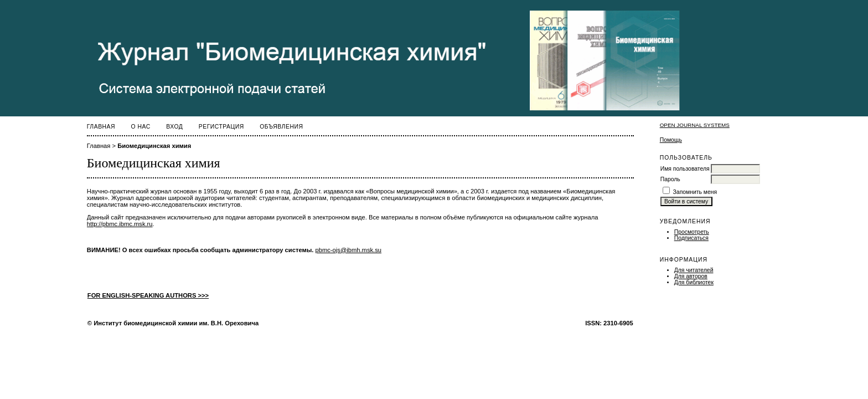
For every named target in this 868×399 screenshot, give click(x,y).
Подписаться (691, 238)
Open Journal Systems (695, 125)
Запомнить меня (695, 192)
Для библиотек (694, 282)
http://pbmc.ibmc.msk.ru (120, 224)
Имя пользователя (685, 169)
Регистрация (221, 127)
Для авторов (691, 276)
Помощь (671, 140)
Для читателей (694, 270)
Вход (174, 127)
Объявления (281, 127)
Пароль (670, 179)
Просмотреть (692, 232)
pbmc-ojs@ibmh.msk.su (349, 250)
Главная (101, 127)
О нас (141, 127)
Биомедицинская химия (154, 146)
